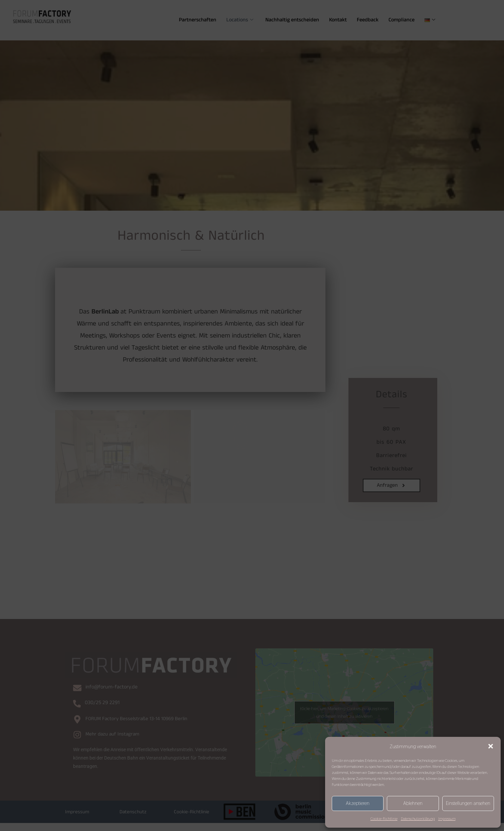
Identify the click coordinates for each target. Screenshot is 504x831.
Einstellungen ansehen (468, 803)
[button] (491, 746)
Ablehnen (413, 803)
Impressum (447, 819)
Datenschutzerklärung (418, 819)
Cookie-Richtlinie (384, 819)
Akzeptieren (358, 803)
